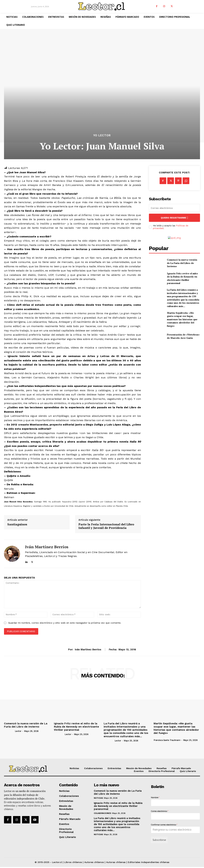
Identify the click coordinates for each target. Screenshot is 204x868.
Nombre (155, 798)
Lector (18, 731)
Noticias (98, 798)
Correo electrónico (160, 811)
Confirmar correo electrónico (164, 825)
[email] (174, 208)
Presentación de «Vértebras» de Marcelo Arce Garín (183, 336)
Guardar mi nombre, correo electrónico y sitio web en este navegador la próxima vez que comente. (65, 623)
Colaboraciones (103, 813)
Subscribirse (159, 840)
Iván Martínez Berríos (47, 547)
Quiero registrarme (174, 218)
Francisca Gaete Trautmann (167, 740)
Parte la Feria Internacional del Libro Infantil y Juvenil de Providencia (106, 526)
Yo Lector (102, 135)
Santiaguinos (17, 524)
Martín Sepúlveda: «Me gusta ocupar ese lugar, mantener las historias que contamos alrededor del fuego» (182, 319)
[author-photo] (9, 731)
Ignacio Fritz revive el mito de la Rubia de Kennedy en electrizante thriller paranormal (182, 278)
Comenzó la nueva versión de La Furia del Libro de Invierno (182, 263)
